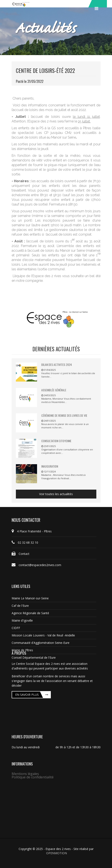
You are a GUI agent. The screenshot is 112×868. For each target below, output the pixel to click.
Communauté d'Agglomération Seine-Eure (41, 643)
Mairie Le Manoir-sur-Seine (30, 598)
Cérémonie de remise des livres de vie (64, 415)
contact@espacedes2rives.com (36, 565)
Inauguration (50, 466)
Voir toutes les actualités (56, 494)
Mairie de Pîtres (22, 650)
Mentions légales (25, 774)
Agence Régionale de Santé (30, 613)
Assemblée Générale (54, 390)
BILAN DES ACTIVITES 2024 (57, 365)
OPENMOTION (57, 853)
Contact (21, 554)
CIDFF (16, 628)
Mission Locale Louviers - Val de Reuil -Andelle (43, 635)
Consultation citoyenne (56, 441)
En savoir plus (27, 695)
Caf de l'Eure (20, 606)
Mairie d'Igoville (22, 620)
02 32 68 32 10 (25, 542)
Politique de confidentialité (33, 777)
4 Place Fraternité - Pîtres (32, 531)
